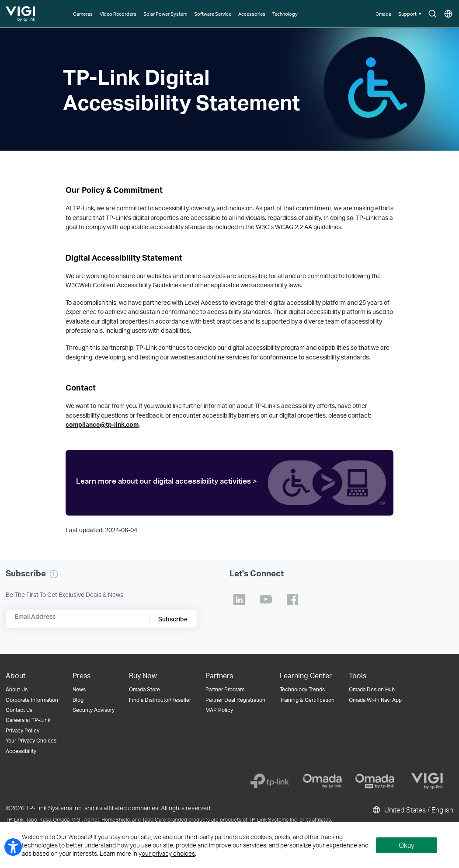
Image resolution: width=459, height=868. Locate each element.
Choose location (448, 14)
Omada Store (144, 689)
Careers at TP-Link (28, 720)
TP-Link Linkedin (239, 600)
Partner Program (225, 689)
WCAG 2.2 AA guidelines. (309, 227)
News (79, 689)
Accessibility (21, 751)
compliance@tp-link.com (102, 424)
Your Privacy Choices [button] (31, 741)
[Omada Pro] (375, 781)
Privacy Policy (23, 730)
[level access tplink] (229, 482)
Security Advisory (94, 710)
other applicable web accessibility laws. (248, 285)
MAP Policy (219, 710)
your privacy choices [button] (167, 853)
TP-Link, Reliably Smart (21, 11)
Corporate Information (32, 700)
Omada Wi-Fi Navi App (375, 700)
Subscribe (173, 619)
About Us (17, 689)
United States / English (412, 810)
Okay (407, 845)
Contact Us (19, 710)
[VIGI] (427, 781)
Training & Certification (307, 700)
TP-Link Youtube (266, 600)
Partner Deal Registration (235, 700)
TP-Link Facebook (292, 600)
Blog (78, 700)
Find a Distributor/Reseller (160, 700)
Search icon (433, 14)
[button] (411, 14)
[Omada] (322, 781)
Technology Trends (302, 689)
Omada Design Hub (372, 689)
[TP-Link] (270, 781)
